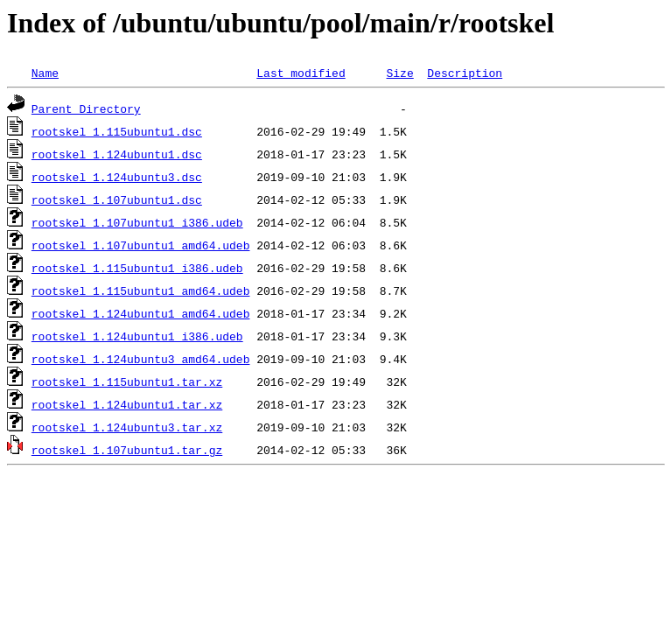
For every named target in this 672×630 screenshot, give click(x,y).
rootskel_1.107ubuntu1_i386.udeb (137, 222)
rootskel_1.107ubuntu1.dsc (117, 199)
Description (465, 73)
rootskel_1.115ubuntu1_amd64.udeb (141, 290)
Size (399, 73)
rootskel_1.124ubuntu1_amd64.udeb (141, 313)
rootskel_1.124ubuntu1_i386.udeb (137, 336)
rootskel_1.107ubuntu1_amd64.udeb (141, 245)
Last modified (301, 73)
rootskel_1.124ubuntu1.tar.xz (127, 404)
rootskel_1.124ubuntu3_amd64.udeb (141, 359)
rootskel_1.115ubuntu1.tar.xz (127, 381)
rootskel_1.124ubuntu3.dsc (117, 177)
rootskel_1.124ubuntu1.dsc (117, 154)
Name (45, 73)
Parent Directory (86, 108)
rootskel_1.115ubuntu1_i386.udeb (137, 268)
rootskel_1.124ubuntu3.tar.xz (127, 427)
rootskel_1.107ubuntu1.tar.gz (127, 450)
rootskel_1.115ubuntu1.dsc (117, 131)
